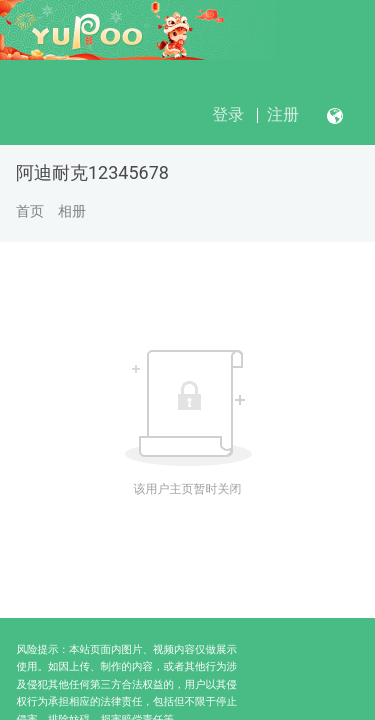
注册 (283, 114)
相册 (72, 211)
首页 (30, 211)
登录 (228, 114)
